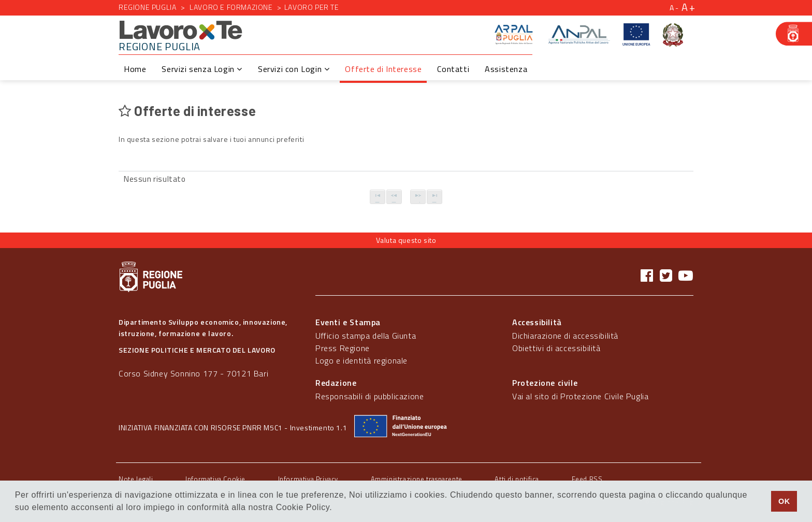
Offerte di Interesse (383, 69)
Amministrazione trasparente (417, 479)
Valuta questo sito (406, 240)
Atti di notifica (517, 479)
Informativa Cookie (215, 479)
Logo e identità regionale (361, 360)
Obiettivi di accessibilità (556, 348)
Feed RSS (587, 479)
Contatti (453, 69)
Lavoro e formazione (231, 7)
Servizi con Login (294, 69)
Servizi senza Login (202, 69)
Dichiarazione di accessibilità (565, 336)
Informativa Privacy (308, 479)
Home (135, 69)
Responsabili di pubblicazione (369, 396)
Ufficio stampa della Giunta (366, 336)
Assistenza (506, 69)
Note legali (136, 479)
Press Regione (343, 348)
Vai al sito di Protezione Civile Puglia (580, 396)
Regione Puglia (147, 7)
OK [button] (784, 501)
